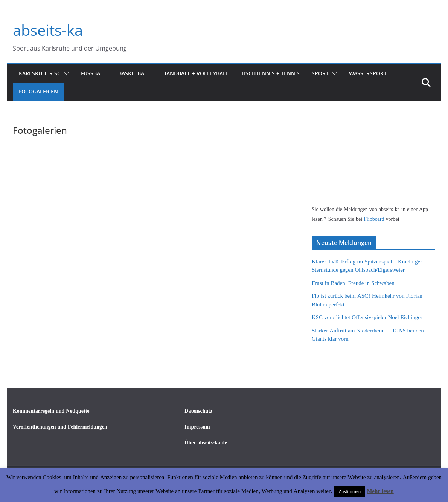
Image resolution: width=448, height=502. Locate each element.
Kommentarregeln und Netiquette (51, 411)
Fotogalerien (38, 91)
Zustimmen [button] (350, 491)
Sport (320, 73)
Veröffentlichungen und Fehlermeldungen (60, 427)
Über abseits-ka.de (206, 443)
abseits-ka (48, 30)
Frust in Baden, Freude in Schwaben (353, 283)
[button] (65, 73)
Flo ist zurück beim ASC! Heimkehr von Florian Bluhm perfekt (367, 300)
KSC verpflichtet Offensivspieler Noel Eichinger (367, 318)
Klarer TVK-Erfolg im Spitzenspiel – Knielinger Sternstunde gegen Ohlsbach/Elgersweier (367, 266)
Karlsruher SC (40, 73)
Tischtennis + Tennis (270, 73)
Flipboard (375, 219)
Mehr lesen (380, 491)
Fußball (94, 73)
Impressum (197, 427)
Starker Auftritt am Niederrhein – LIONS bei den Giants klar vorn (368, 335)
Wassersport (368, 73)
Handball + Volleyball (196, 73)
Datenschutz (198, 411)
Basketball (134, 73)
